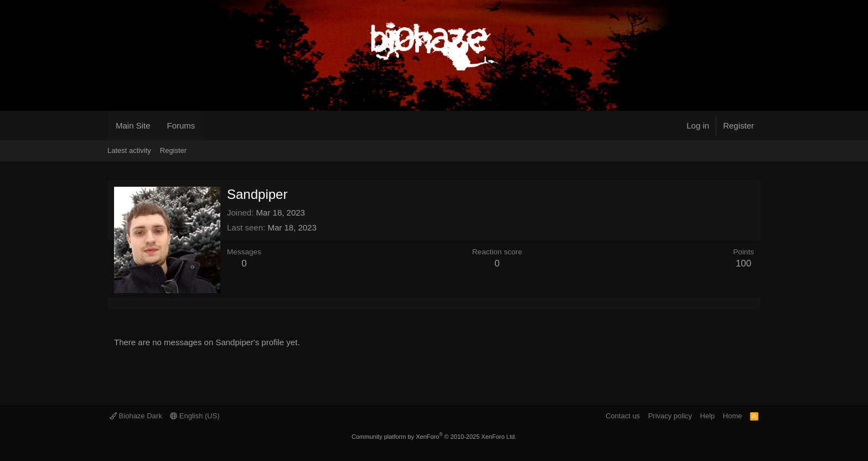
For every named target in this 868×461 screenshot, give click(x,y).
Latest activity (129, 150)
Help (708, 416)
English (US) (195, 416)
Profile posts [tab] (114, 303)
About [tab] (154, 303)
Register (173, 150)
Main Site (133, 126)
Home (733, 416)
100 (743, 263)
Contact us (623, 416)
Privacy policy (670, 416)
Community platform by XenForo (434, 437)
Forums (181, 126)
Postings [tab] (141, 303)
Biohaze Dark (136, 416)
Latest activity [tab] (127, 303)
